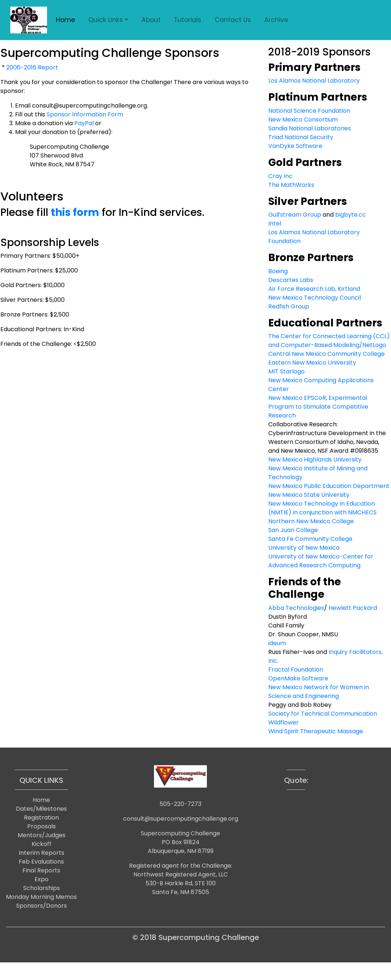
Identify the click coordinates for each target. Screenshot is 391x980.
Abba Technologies (296, 608)
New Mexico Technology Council (315, 298)
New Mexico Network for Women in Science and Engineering (319, 692)
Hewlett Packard (353, 608)
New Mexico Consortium (303, 120)
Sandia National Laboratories (310, 128)
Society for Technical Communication (323, 714)
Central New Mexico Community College (327, 354)
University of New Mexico (304, 548)
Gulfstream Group (295, 215)
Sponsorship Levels (50, 243)
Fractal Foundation (296, 670)
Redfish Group (289, 306)
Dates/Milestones (41, 809)
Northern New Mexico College (311, 521)
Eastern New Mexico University (312, 363)
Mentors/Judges (42, 835)
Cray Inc (280, 176)
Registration (41, 818)
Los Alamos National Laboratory (314, 81)
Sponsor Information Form (85, 114)
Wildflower (284, 722)
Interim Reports (42, 853)
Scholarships (42, 888)
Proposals (42, 826)
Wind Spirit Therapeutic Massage (316, 731)
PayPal (84, 123)
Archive (276, 20)
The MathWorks (291, 185)
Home (65, 20)
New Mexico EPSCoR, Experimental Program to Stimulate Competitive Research (318, 407)
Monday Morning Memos (41, 897)
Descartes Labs (291, 280)
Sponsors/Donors (42, 906)
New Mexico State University (309, 495)
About (151, 20)
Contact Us (233, 20)
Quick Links (106, 20)
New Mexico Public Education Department (329, 486)
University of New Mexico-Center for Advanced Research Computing (321, 561)
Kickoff (42, 844)
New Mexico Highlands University (315, 460)
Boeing (278, 271)
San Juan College (293, 530)
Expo (42, 879)
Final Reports (41, 870)
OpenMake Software (298, 678)
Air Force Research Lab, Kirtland (314, 289)
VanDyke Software (295, 146)
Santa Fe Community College (310, 539)
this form (75, 212)
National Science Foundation (309, 111)
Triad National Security (301, 137)
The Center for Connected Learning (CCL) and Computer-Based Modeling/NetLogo (329, 341)
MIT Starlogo (286, 371)
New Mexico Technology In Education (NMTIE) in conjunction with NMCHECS (322, 508)
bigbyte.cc (351, 215)
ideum (277, 643)
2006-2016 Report (32, 67)
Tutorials (188, 20)
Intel (275, 223)
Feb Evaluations (41, 862)
